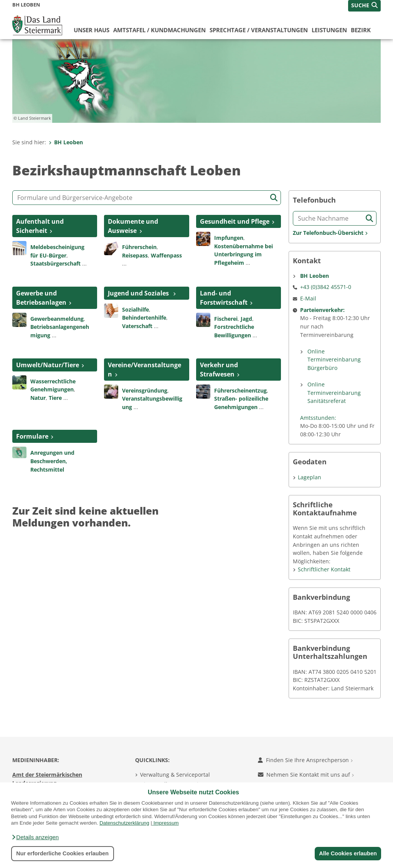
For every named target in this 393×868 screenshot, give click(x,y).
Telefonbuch (314, 200)
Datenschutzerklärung (124, 823)
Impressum (166, 823)
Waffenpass (166, 255)
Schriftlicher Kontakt (324, 569)
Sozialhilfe (135, 309)
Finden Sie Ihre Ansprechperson (305, 760)
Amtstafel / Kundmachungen (159, 30)
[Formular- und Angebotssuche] (147, 198)
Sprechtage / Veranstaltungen (259, 30)
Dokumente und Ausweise (133, 226)
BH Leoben (66, 142)
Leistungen (329, 30)
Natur (38, 398)
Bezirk (361, 30)
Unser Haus (92, 30)
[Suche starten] (274, 198)
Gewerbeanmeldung (57, 319)
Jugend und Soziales (139, 293)
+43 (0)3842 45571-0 (326, 287)
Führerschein (139, 247)
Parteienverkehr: (322, 310)
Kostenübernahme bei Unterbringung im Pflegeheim (244, 254)
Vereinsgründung (145, 390)
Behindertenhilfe (144, 318)
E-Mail (308, 298)
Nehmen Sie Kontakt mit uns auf (306, 775)
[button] (35, 837)
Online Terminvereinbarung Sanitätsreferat (334, 393)
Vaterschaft (137, 326)
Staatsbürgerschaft (55, 263)
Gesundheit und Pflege (235, 221)
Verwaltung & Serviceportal (175, 775)
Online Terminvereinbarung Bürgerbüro (334, 360)
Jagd (246, 319)
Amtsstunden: (318, 418)
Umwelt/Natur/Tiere (48, 365)
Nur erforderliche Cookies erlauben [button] (62, 853)
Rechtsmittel (47, 469)
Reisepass (135, 255)
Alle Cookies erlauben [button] (348, 853)
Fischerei (226, 319)
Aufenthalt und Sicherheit (40, 226)
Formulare (32, 436)
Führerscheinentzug (240, 390)
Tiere (55, 398)
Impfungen (229, 238)
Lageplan (310, 477)
